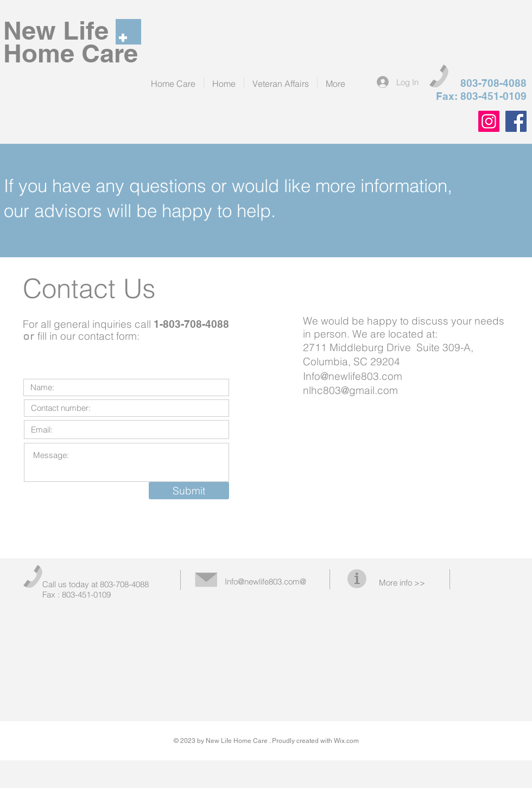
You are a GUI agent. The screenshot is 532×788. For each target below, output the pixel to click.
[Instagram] (489, 121)
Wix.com (346, 741)
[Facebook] (516, 121)
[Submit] (189, 491)
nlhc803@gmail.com (350, 390)
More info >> (402, 583)
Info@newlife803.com (353, 376)
